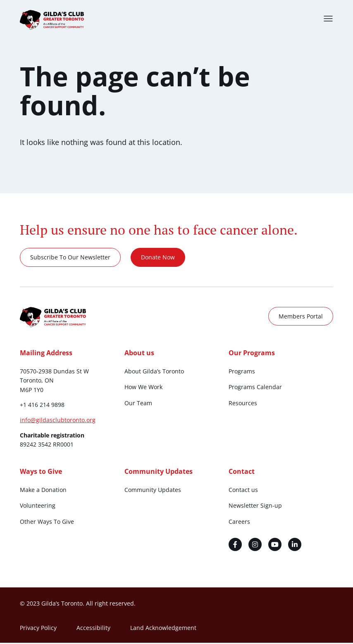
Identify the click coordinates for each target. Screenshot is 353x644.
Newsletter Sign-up (255, 507)
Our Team (138, 404)
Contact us (243, 491)
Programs (242, 372)
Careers (239, 522)
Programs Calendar (255, 388)
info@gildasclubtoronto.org (58, 421)
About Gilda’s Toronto (154, 372)
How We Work (143, 388)
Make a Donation (43, 491)
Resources (243, 404)
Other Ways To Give (47, 522)
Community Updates (153, 491)
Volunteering (38, 507)
